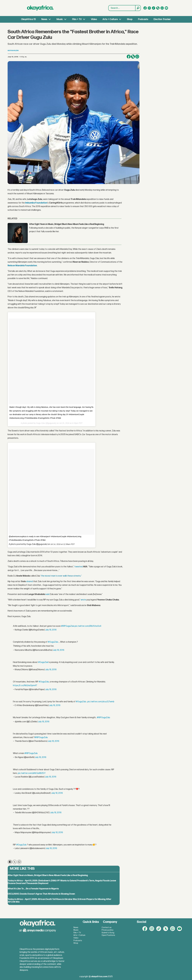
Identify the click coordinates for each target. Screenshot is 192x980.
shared (30, 582)
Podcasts (143, 19)
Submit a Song (108, 933)
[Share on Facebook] (129, 57)
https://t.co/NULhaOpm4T (25, 686)
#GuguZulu (53, 642)
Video (94, 19)
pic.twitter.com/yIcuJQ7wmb (101, 702)
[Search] (138, 8)
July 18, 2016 (51, 630)
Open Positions (108, 935)
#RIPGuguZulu (68, 626)
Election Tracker (162, 19)
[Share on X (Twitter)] (133, 57)
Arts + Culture (110, 19)
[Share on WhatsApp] (137, 57)
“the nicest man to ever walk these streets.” (61, 576)
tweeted (79, 567)
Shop (130, 19)
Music (60, 19)
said (47, 594)
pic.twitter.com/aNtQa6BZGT (32, 773)
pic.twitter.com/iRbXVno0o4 (88, 626)
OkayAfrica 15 (28, 19)
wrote (83, 600)
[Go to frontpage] (40, 8)
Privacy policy (107, 930)
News (44, 19)
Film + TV (77, 19)
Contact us (107, 927)
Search (108, 5)
